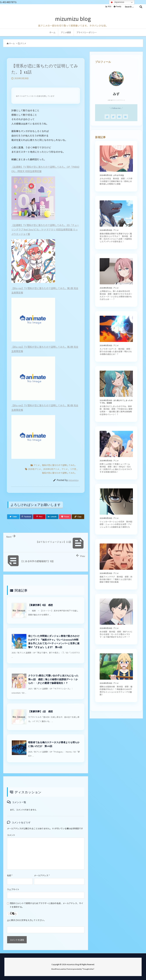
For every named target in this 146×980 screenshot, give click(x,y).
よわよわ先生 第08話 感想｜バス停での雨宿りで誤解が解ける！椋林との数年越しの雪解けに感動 (116, 181)
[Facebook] (26, 517)
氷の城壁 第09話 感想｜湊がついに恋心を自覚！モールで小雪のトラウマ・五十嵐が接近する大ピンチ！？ (116, 634)
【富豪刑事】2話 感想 (40, 711)
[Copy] (78, 517)
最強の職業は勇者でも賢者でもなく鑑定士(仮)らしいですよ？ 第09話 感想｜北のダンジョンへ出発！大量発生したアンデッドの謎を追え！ (116, 238)
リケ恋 (73, 469)
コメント (11, 835)
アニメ (23, 43)
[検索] (141, 7)
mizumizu (73, 480)
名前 (10, 875)
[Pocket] (65, 517)
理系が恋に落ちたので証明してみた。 (59, 465)
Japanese (117, 2)
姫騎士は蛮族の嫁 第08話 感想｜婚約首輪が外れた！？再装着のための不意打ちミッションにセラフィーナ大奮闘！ (116, 691)
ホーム (12, 43)
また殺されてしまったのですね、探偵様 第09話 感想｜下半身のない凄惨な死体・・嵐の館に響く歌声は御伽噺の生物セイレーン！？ (116, 410)
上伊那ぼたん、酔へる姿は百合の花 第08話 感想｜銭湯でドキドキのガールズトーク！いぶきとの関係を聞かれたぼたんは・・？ (116, 295)
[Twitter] (13, 517)
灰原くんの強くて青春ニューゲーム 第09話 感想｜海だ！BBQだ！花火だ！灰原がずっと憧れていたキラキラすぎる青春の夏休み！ (116, 468)
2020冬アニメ (34, 469)
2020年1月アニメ (51, 469)
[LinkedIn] (52, 517)
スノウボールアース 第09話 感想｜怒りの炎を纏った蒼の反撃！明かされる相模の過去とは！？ (116, 351)
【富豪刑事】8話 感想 (40, 605)
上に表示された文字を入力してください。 (26, 920)
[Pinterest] (39, 517)
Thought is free (88, 969)
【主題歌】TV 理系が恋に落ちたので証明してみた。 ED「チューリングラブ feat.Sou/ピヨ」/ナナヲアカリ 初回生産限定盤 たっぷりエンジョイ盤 (45, 229)
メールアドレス (42, 875)
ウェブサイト (13, 889)
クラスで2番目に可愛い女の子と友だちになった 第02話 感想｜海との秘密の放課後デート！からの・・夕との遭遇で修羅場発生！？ (54, 679)
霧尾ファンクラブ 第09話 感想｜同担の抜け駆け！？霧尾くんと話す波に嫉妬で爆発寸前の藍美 (116, 579)
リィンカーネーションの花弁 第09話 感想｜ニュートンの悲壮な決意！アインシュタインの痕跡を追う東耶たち (117, 524)
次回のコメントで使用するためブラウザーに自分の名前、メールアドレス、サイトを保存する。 (46, 905)
